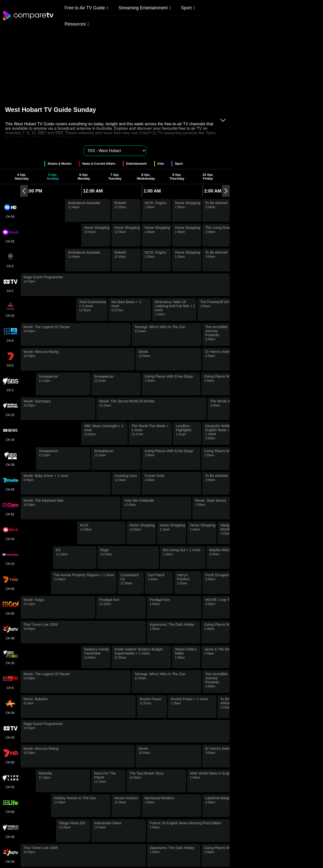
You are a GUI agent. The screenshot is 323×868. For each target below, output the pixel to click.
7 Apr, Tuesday (115, 177)
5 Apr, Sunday (53, 177)
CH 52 (10, 235)
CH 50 (10, 210)
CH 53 (10, 533)
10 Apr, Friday (208, 177)
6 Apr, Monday (84, 177)
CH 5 (10, 260)
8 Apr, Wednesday (146, 177)
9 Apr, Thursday (177, 177)
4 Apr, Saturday (22, 177)
